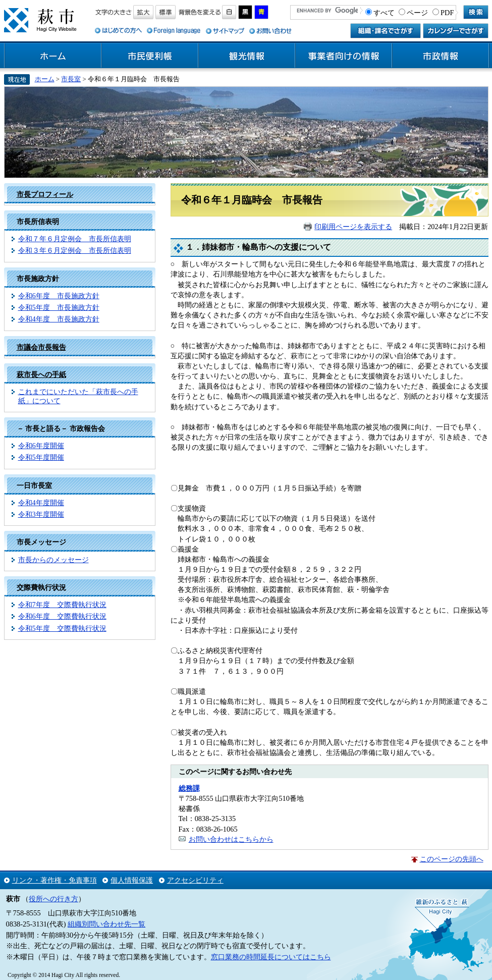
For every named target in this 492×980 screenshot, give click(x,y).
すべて (384, 13)
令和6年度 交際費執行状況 (62, 616)
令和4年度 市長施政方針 (59, 319)
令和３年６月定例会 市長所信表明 (75, 250)
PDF (447, 13)
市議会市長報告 (41, 347)
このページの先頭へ (452, 859)
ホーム (53, 56)
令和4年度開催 (41, 503)
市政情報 (441, 56)
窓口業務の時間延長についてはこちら (271, 957)
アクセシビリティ (195, 880)
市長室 (71, 79)
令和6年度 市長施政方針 (59, 296)
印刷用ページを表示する (353, 227)
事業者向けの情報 (344, 56)
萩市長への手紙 (41, 374)
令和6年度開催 (41, 446)
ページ (417, 13)
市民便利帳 (150, 56)
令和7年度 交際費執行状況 (62, 605)
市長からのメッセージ (53, 560)
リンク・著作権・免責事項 (54, 880)
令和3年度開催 (41, 514)
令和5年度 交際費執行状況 (62, 628)
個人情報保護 (132, 880)
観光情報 (247, 56)
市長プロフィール (45, 194)
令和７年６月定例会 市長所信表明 (75, 239)
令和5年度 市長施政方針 (59, 307)
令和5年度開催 (41, 457)
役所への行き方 (53, 899)
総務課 (189, 788)
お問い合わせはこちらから (231, 839)
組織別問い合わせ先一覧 (106, 924)
